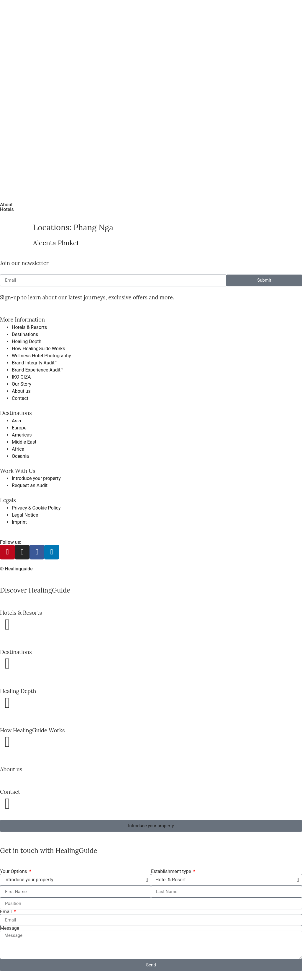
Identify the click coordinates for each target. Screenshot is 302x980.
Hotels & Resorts (21, 613)
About (6, 205)
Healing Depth (18, 691)
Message (10, 928)
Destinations (16, 652)
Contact (10, 792)
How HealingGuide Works (32, 730)
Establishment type (172, 872)
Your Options (14, 872)
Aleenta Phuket (56, 243)
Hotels (7, 209)
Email (6, 912)
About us (11, 769)
